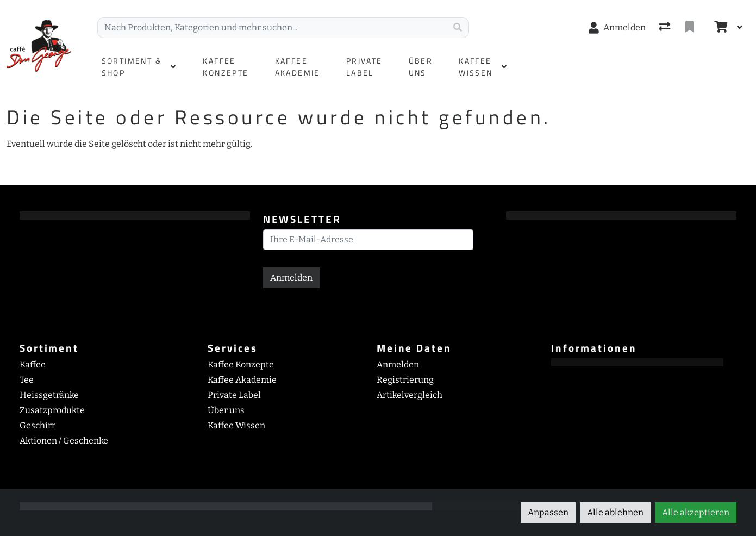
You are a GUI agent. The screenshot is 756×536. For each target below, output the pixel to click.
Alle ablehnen (615, 512)
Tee (27, 380)
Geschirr (38, 425)
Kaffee (33, 364)
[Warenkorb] (720, 28)
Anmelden (291, 278)
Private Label (234, 395)
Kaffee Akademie (242, 380)
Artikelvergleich (410, 395)
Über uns (226, 410)
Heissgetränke (49, 395)
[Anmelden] (617, 28)
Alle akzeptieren (696, 512)
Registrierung (405, 380)
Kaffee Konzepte (241, 364)
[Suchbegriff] (272, 28)
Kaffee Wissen (236, 425)
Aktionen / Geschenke (64, 441)
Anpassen (548, 512)
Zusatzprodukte (52, 410)
